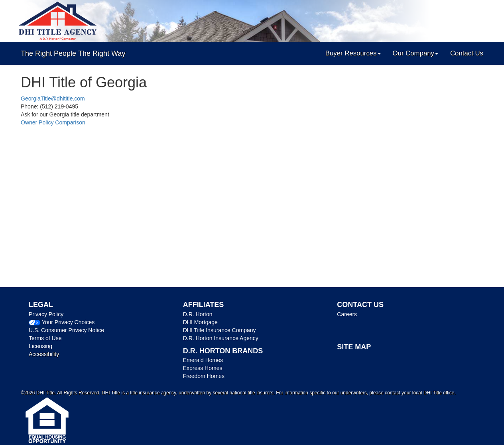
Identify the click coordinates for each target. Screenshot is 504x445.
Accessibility (44, 354)
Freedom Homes (204, 376)
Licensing (40, 346)
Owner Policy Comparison (53, 122)
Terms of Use (45, 338)
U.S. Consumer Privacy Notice (66, 330)
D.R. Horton (198, 314)
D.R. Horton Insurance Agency (221, 338)
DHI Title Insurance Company (220, 330)
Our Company (415, 53)
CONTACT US (360, 305)
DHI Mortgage (200, 322)
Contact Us (467, 53)
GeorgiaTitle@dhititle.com (53, 98)
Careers (347, 314)
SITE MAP (354, 347)
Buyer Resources (353, 53)
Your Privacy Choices (68, 322)
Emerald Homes (203, 360)
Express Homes (203, 368)
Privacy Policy (46, 314)
